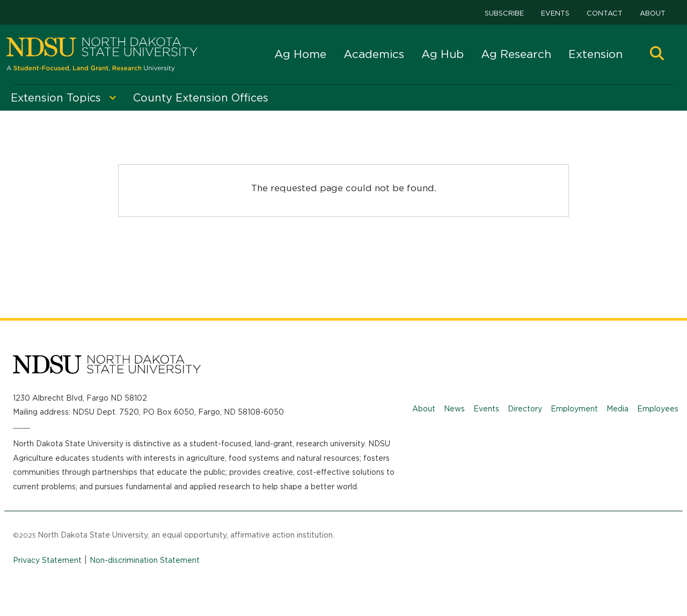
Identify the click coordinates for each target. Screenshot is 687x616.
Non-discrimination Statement (145, 560)
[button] (657, 55)
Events (555, 13)
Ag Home (300, 54)
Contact (605, 13)
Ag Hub (443, 54)
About (653, 13)
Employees (658, 409)
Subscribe (504, 13)
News (454, 409)
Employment (574, 409)
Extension (595, 54)
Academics (374, 54)
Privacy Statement (47, 560)
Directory (525, 409)
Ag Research (516, 54)
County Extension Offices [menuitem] (201, 98)
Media (617, 409)
